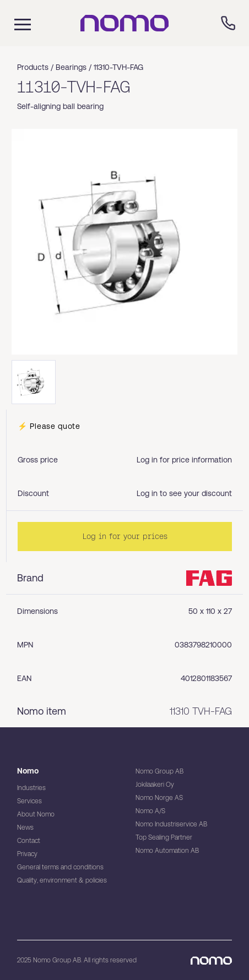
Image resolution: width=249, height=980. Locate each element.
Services (29, 801)
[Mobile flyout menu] (15, 23)
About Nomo (36, 814)
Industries (31, 788)
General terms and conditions (60, 867)
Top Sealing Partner (164, 837)
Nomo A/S (150, 811)
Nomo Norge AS (159, 798)
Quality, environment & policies (62, 880)
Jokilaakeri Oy (155, 785)
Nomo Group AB (159, 771)
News (25, 827)
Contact (29, 841)
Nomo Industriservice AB (171, 824)
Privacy (27, 854)
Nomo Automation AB (167, 851)
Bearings (71, 67)
